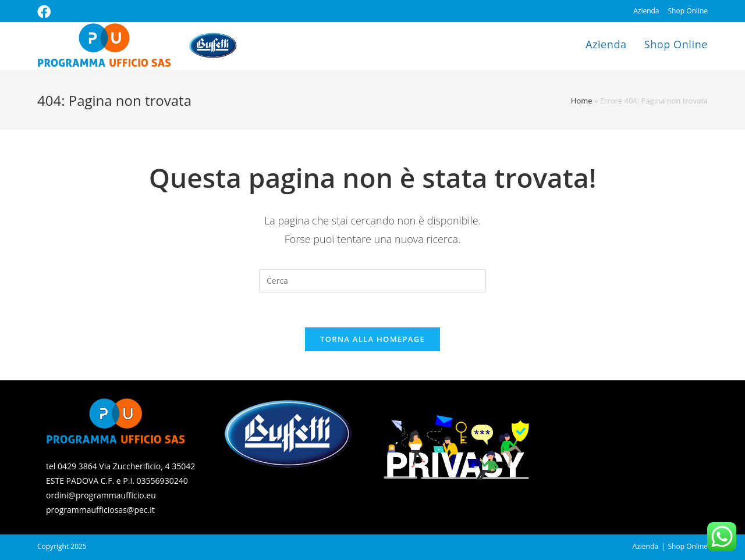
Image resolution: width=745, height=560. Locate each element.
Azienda (646, 11)
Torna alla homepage (372, 339)
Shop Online (688, 11)
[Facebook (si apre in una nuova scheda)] (46, 12)
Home (582, 101)
